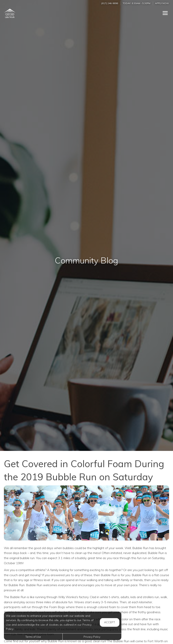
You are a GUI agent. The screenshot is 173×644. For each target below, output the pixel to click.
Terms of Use (33, 637)
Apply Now (162, 3)
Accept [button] (110, 622)
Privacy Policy (92, 637)
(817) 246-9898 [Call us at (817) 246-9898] (110, 3)
